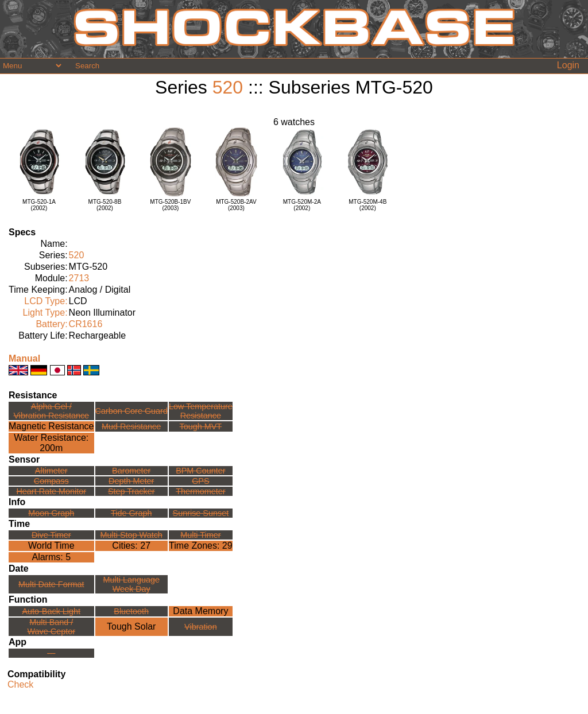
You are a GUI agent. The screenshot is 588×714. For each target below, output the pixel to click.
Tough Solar (131, 626)
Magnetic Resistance (51, 426)
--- (51, 653)
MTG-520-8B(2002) (105, 205)
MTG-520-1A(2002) (39, 205)
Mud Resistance (131, 426)
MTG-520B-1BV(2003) (170, 205)
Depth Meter (131, 481)
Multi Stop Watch (131, 535)
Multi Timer (200, 535)
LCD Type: (46, 301)
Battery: (51, 324)
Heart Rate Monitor (51, 491)
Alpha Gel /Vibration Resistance (51, 411)
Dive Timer (51, 535)
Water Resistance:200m (51, 443)
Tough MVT (201, 426)
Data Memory (200, 611)
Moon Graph (51, 513)
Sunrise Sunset (201, 513)
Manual (24, 358)
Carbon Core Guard (131, 411)
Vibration (201, 627)
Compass (51, 481)
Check (20, 684)
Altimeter (51, 471)
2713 (79, 278)
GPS (200, 481)
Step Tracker (131, 491)
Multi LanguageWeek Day (131, 584)
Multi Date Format (51, 584)
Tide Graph (131, 513)
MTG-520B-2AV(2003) (236, 205)
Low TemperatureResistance (201, 411)
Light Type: (45, 313)
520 (228, 87)
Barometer (131, 471)
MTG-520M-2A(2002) (302, 205)
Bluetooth (131, 611)
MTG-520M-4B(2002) (367, 205)
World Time (51, 546)
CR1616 (86, 324)
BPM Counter (200, 471)
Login (568, 65)
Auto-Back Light (51, 611)
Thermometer (200, 491)
